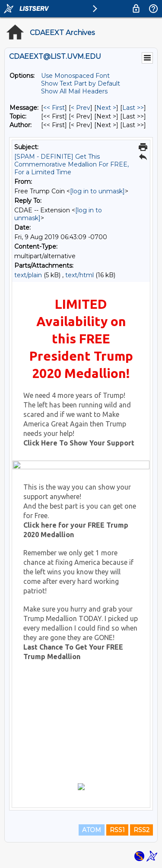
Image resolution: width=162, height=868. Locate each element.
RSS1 (117, 830)
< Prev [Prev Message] (81, 108)
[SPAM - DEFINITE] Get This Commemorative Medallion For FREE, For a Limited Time (71, 164)
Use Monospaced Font (75, 76)
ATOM (92, 830)
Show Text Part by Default (81, 83)
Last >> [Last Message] (133, 108)
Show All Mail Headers (74, 91)
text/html (79, 275)
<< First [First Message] (54, 108)
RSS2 (141, 830)
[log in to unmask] (97, 191)
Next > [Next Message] (106, 108)
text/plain (28, 275)
